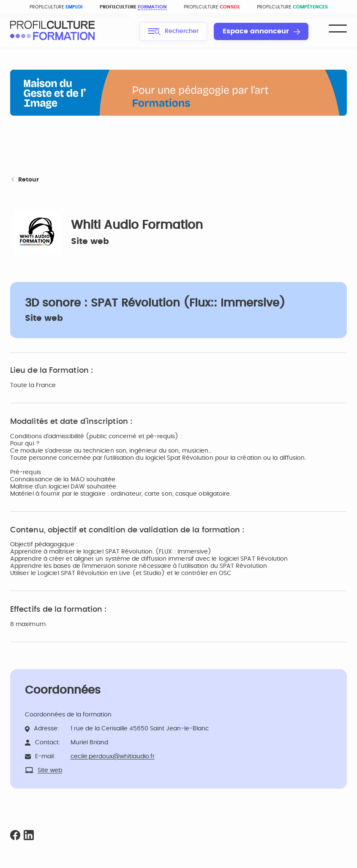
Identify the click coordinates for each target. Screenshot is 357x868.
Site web (90, 241)
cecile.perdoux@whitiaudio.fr (113, 757)
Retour (25, 180)
